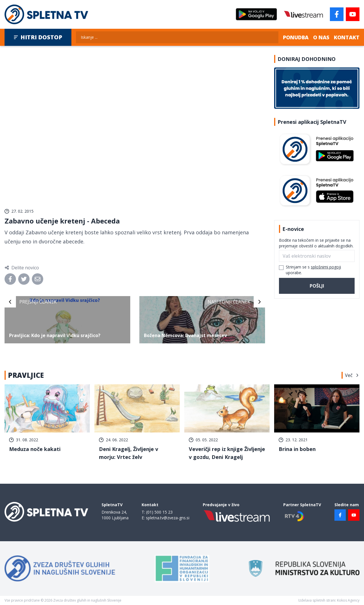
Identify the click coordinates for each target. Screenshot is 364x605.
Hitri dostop (38, 37)
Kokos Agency (348, 600)
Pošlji (317, 286)
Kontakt (347, 37)
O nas (321, 37)
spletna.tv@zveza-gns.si (168, 518)
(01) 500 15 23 (159, 512)
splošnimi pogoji (326, 267)
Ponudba (296, 37)
